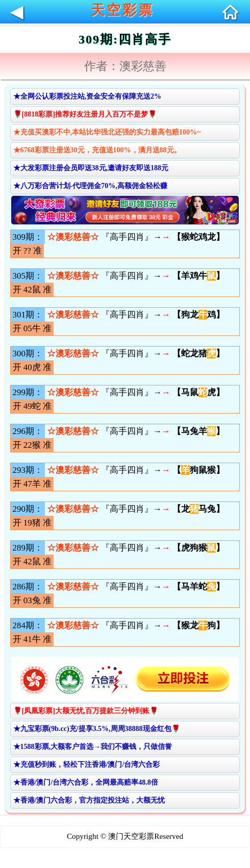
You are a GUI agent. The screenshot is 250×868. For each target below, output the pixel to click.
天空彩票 (122, 10)
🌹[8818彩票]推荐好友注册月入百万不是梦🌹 (85, 114)
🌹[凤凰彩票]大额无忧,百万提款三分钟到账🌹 (86, 711)
